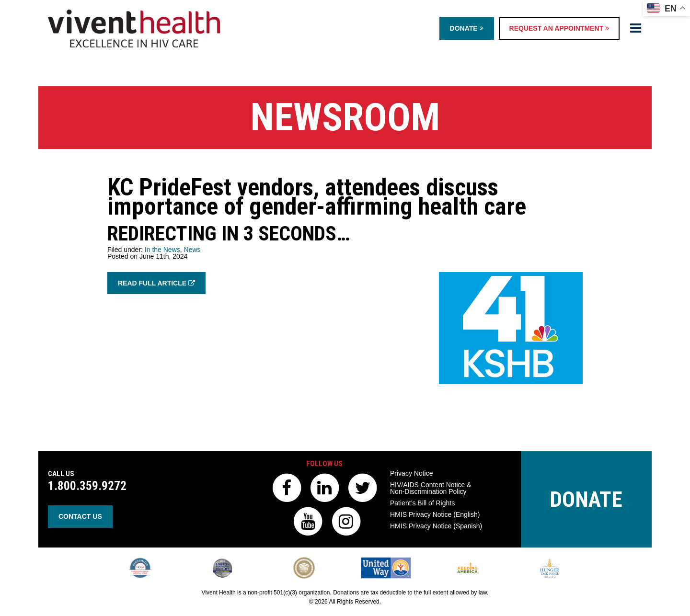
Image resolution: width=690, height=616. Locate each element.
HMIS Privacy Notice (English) (435, 514)
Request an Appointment (559, 28)
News (192, 250)
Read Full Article (156, 283)
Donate (467, 28)
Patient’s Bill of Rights (422, 503)
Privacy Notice (411, 473)
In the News (162, 250)
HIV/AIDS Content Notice (431, 488)
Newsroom (345, 117)
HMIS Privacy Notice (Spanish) (436, 526)
